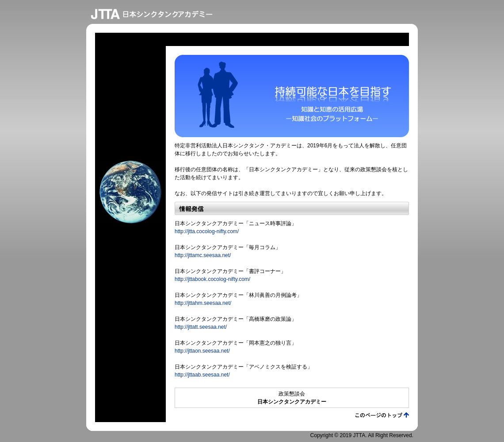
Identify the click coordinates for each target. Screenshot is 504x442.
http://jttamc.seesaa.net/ (203, 255)
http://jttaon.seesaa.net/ (202, 351)
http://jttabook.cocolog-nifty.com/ (212, 279)
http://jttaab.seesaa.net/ (202, 375)
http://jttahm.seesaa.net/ (203, 303)
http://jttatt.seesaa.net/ (201, 327)
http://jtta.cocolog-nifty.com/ (207, 231)
